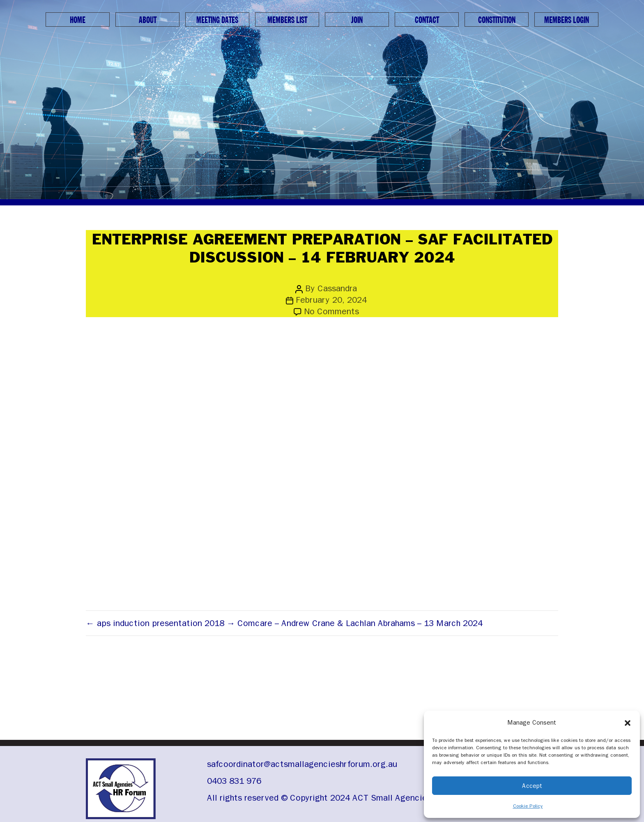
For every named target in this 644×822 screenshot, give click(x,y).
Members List (287, 20)
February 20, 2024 (331, 300)
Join (357, 20)
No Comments (331, 311)
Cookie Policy (528, 806)
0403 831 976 (234, 781)
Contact (427, 20)
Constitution (497, 20)
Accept (532, 786)
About (148, 20)
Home (78, 20)
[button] (628, 723)
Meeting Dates (217, 20)
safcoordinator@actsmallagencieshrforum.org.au (302, 764)
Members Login (567, 20)
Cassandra (337, 288)
